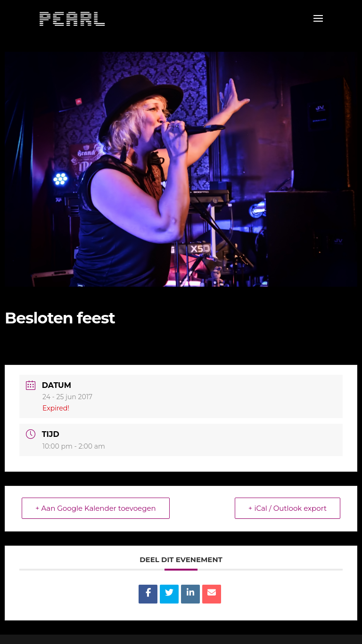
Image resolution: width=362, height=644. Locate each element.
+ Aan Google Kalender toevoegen (96, 508)
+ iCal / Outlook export (288, 508)
